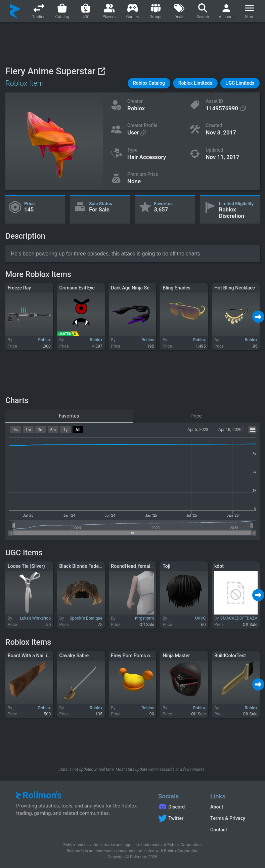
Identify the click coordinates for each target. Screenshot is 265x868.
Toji (166, 566)
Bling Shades (176, 288)
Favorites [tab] (69, 416)
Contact (219, 830)
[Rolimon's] (15, 11)
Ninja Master (176, 656)
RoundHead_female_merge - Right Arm (152, 566)
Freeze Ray (19, 288)
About (217, 807)
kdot (219, 566)
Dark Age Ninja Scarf (133, 288)
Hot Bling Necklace (235, 288)
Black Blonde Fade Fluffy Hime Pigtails (101, 566)
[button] (149, 83)
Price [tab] (196, 416)
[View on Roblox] (101, 71)
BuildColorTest (230, 656)
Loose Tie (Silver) (26, 566)
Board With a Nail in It (31, 656)
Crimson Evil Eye (77, 288)
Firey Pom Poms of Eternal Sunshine (150, 656)
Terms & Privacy (228, 818)
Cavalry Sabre (74, 656)
